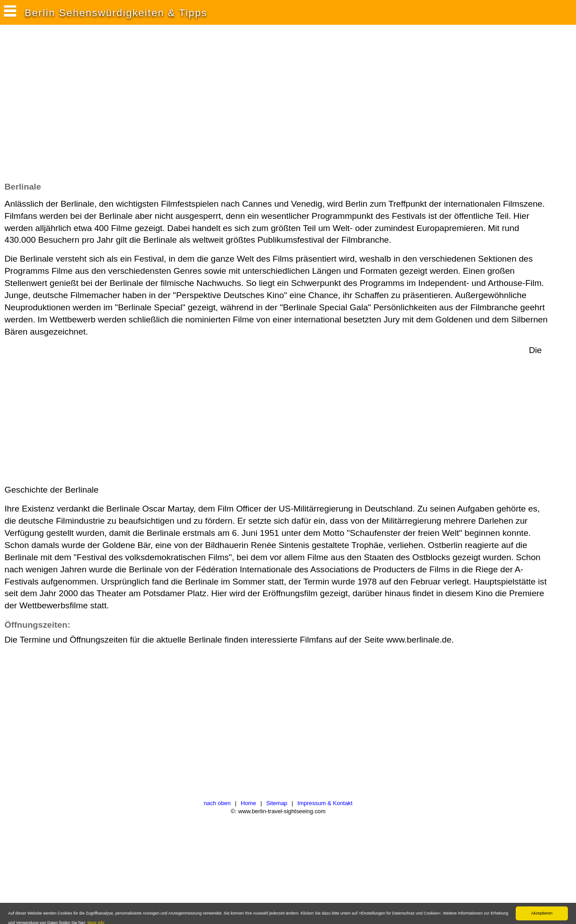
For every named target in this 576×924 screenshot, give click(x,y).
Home (248, 803)
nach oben (217, 803)
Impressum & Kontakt (325, 803)
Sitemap (277, 803)
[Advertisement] (168, 108)
